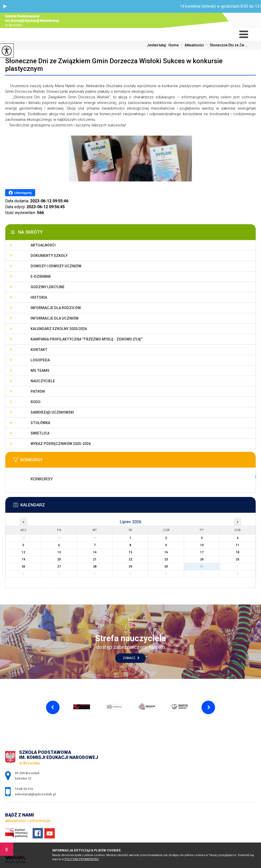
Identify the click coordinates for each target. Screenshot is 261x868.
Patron (38, 391)
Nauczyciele (43, 381)
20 (59, 559)
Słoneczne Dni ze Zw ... (226, 45)
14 (95, 552)
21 (95, 559)
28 (95, 567)
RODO (36, 402)
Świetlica (40, 433)
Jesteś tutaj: (158, 45)
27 (59, 567)
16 (166, 552)
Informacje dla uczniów (55, 318)
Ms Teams (40, 371)
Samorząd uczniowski (52, 412)
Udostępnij (20, 193)
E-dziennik (41, 277)
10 (202, 545)
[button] (5, 6)
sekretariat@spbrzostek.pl (234, 21)
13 (59, 552)
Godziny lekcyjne (48, 287)
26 (23, 567)
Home (174, 45)
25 (238, 559)
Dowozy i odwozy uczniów (56, 266)
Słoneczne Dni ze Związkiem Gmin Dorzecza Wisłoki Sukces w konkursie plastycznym (114, 65)
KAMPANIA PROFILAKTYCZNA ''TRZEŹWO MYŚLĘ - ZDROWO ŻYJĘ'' (87, 339)
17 (202, 552)
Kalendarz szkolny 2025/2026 (59, 329)
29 (130, 567)
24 (202, 559)
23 (166, 559)
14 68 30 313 (245, 20)
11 (238, 545)
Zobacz (131, 658)
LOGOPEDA (40, 360)
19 (23, 559)
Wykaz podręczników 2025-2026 (61, 444)
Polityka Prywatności (82, 859)
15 (130, 552)
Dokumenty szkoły (49, 256)
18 (238, 552)
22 (130, 559)
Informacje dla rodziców (56, 308)
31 (202, 567)
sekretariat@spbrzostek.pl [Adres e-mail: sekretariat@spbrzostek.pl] (35, 794)
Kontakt (39, 350)
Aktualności (191, 45)
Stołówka (40, 423)
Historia (39, 297)
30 (166, 567)
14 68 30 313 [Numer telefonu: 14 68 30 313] (24, 789)
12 (23, 552)
